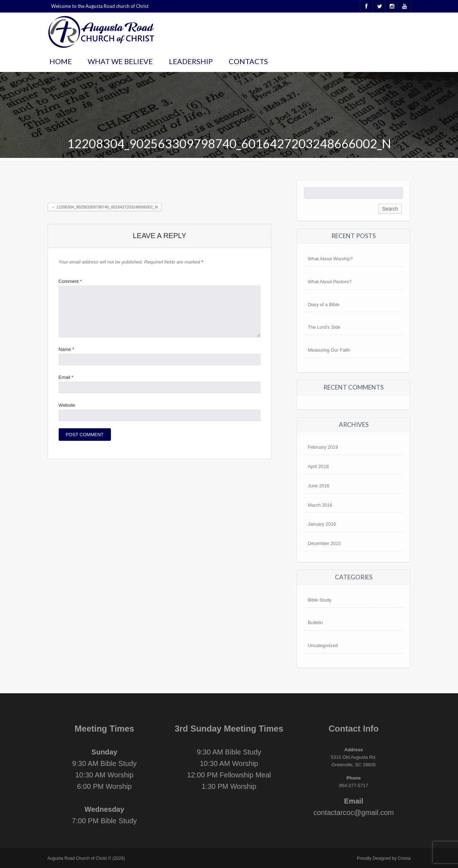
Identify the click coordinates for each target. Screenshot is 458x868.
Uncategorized (323, 645)
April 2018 (318, 466)
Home (61, 61)
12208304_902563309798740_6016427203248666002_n (105, 207)
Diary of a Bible (323, 305)
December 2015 (324, 543)
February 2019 (323, 447)
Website (67, 405)
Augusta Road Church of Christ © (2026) (86, 858)
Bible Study (320, 600)
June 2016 (319, 486)
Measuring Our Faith (329, 350)
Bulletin (315, 623)
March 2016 (320, 505)
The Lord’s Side (324, 327)
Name (66, 349)
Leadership (191, 61)
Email (66, 377)
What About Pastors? (330, 282)
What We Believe (120, 61)
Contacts (248, 61)
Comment (70, 281)
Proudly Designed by (384, 858)
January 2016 (322, 524)
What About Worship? (330, 259)
